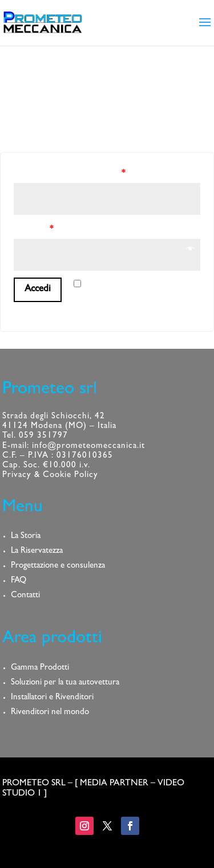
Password (33, 230)
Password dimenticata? (51, 313)
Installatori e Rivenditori (52, 698)
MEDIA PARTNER (114, 784)
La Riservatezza (37, 551)
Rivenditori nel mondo (50, 713)
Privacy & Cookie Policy (50, 476)
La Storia (26, 537)
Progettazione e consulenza (58, 566)
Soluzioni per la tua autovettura (65, 683)
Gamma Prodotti (40, 668)
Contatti (25, 596)
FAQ (19, 581)
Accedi (38, 289)
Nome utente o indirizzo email (69, 174)
